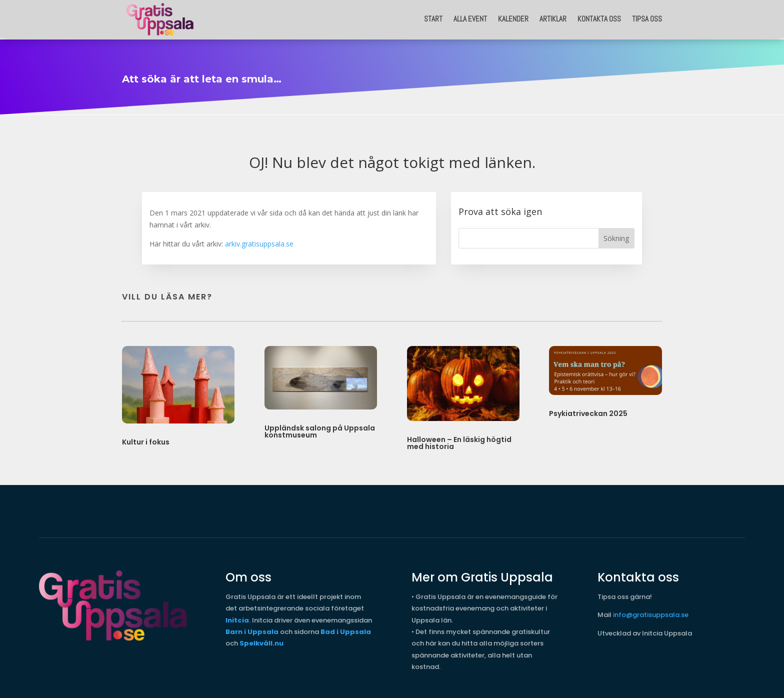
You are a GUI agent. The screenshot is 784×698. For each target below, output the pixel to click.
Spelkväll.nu (261, 641)
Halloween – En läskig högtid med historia (459, 440)
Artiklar (553, 19)
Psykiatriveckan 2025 (588, 411)
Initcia (237, 618)
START (433, 19)
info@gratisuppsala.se (651, 612)
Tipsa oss (647, 19)
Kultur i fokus (146, 439)
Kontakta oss (599, 19)
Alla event (470, 19)
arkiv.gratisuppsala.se (259, 241)
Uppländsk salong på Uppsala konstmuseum (320, 429)
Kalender (513, 19)
